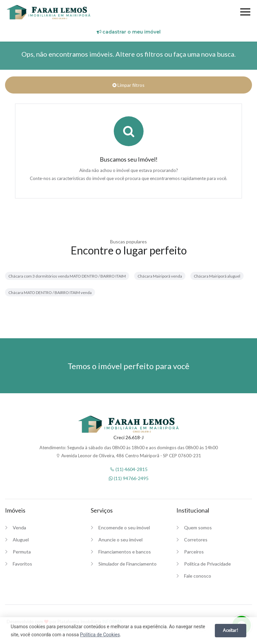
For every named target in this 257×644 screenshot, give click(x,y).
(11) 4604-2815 (129, 469)
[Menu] (245, 13)
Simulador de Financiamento (127, 564)
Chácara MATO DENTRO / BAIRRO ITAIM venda (50, 292)
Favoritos (22, 564)
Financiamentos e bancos (125, 552)
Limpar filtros (128, 85)
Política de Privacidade (207, 564)
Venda (19, 528)
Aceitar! (231, 630)
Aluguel (21, 540)
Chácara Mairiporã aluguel (217, 276)
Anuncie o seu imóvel (120, 540)
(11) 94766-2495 (129, 478)
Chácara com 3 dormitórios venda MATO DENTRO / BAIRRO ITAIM (67, 276)
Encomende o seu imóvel (124, 528)
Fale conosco (198, 576)
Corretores (196, 540)
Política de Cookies (100, 635)
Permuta (22, 552)
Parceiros (194, 552)
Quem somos (198, 528)
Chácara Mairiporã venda (160, 276)
